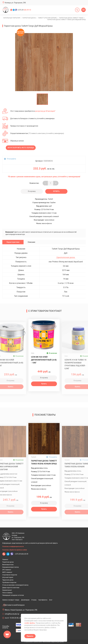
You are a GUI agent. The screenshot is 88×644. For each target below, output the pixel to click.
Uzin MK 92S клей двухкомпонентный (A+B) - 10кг (44, 360)
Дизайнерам (25, 600)
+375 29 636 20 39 (21, 554)
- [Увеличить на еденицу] (45, 183)
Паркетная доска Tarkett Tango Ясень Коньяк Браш (44, 462)
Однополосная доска (66, 257)
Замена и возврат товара (11, 600)
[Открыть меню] (83, 10)
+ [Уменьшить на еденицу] (56, 183)
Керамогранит (7, 590)
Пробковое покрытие (9, 582)
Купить (56, 191)
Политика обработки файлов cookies (15, 550)
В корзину (32, 191)
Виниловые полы (8, 565)
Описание (31, 242)
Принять (30, 636)
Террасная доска (8, 580)
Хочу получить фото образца (21, 148)
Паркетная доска (8, 562)
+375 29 (24, 10)
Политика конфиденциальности (13, 547)
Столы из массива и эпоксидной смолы (15, 585)
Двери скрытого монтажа (11, 588)
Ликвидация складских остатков (13, 595)
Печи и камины (7, 593)
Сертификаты (43, 600)
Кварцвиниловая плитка (11, 567)
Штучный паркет (8, 577)
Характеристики (13, 242)
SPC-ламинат (7, 570)
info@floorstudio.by (12, 614)
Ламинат (5, 560)
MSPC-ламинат (7, 572)
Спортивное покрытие (10, 575)
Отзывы (34, 600)
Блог (51, 600)
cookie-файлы (30, 623)
